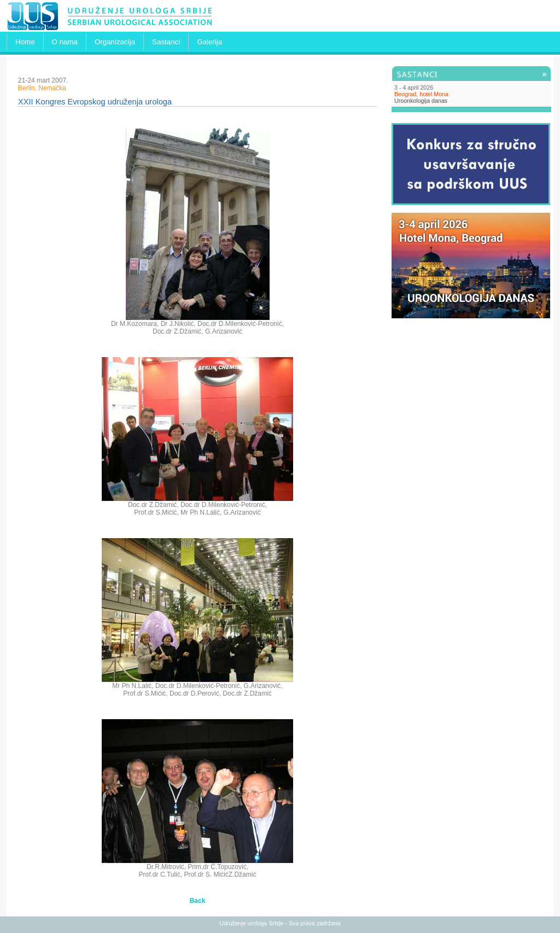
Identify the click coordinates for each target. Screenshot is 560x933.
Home (25, 42)
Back (198, 901)
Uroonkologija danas (421, 101)
